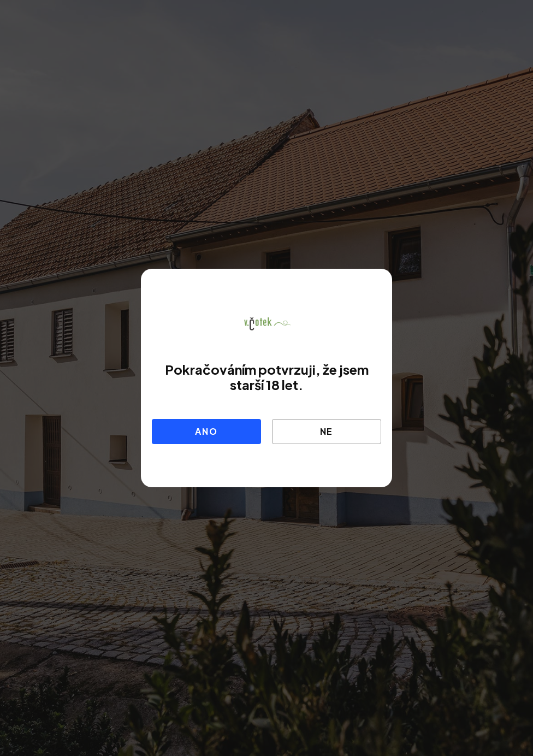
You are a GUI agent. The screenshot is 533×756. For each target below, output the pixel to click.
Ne (327, 431)
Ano (206, 431)
